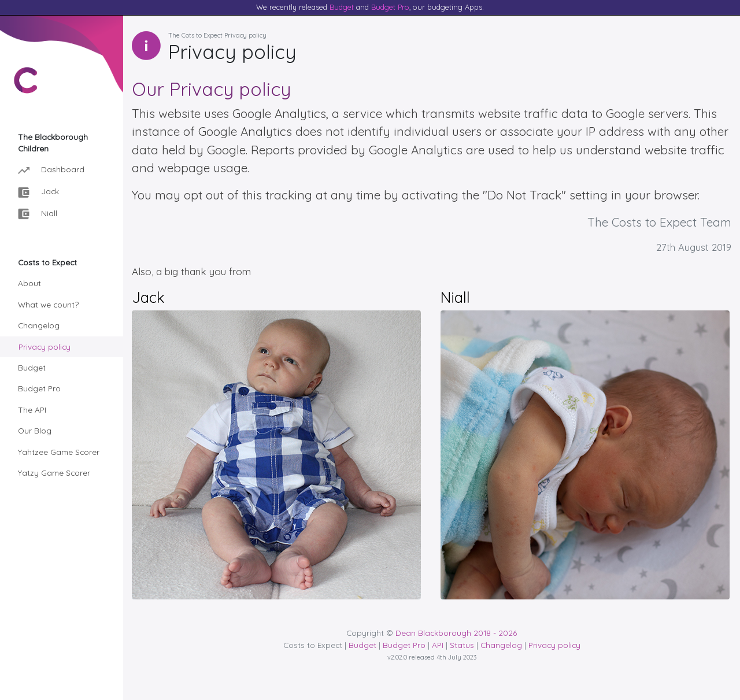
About (29, 283)
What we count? (48, 304)
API (438, 645)
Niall (38, 214)
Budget (342, 7)
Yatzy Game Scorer (54, 473)
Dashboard (51, 170)
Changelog (39, 325)
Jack (38, 192)
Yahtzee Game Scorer (59, 452)
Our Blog (35, 430)
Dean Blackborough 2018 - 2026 (456, 633)
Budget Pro (390, 7)
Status (462, 645)
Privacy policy (45, 347)
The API (32, 410)
